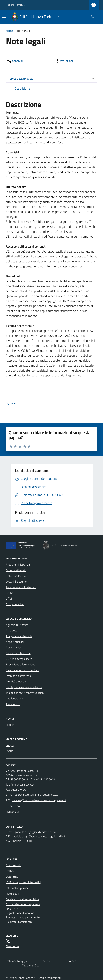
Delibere (11, 871)
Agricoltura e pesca (17, 625)
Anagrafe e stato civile (19, 636)
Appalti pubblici (15, 642)
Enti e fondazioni (16, 576)
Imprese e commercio (18, 676)
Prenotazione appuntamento (23, 917)
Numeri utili (13, 812)
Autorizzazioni (14, 647)
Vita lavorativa (14, 698)
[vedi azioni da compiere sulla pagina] (64, 61)
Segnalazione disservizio (20, 913)
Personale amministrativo (21, 587)
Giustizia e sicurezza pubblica (23, 670)
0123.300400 (25, 784)
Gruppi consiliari (15, 604)
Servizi (47, 961)
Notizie (10, 725)
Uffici (9, 599)
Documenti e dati (16, 570)
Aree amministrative (18, 565)
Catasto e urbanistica (18, 653)
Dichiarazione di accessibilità (22, 899)
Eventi (10, 751)
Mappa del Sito (31, 965)
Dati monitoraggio (16, 961)
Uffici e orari (13, 806)
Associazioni (13, 704)
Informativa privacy (17, 888)
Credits (72, 961)
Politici (10, 593)
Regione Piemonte (15, 5)
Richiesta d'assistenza (19, 922)
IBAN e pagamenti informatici (23, 882)
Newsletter (12, 946)
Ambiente (12, 630)
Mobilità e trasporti (17, 681)
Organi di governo (16, 582)
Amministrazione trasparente (23, 904)
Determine (12, 877)
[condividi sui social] (15, 61)
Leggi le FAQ (13, 909)
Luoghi (10, 745)
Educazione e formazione (20, 664)
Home (9, 31)
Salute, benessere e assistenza (24, 687)
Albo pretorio (13, 865)
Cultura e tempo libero (19, 659)
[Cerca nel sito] (91, 17)
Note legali (12, 894)
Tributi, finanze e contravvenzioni (25, 693)
